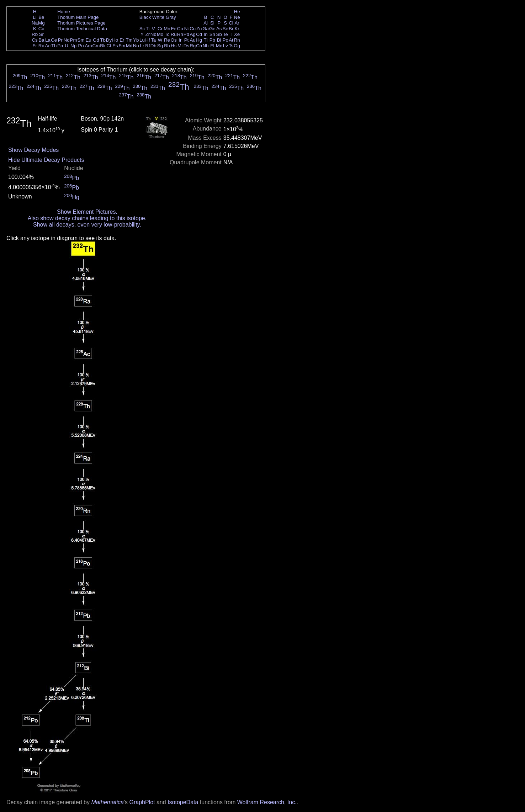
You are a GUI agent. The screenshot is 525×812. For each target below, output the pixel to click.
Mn (167, 29)
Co (180, 29)
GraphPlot (142, 802)
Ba (41, 40)
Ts (231, 46)
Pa (60, 46)
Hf (147, 40)
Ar (237, 23)
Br (231, 29)
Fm (122, 46)
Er (122, 40)
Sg (160, 46)
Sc (142, 29)
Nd (67, 40)
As (219, 29)
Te (226, 34)
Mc (219, 46)
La (48, 40)
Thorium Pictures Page (81, 23)
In (206, 34)
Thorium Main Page (78, 17)
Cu (193, 29)
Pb (212, 40)
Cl (231, 23)
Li (35, 17)
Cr (160, 29)
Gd (96, 40)
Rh (180, 34)
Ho (115, 40)
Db (153, 46)
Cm (96, 46)
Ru (174, 34)
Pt (187, 40)
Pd (186, 34)
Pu (81, 46)
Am (89, 46)
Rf (147, 46)
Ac (48, 46)
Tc (167, 34)
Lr (142, 46)
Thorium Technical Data (82, 29)
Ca (41, 29)
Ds (186, 46)
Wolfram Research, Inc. (267, 802)
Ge (212, 29)
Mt (180, 46)
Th (54, 46)
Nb (153, 34)
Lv (226, 46)
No (136, 46)
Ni (187, 29)
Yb (136, 40)
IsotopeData (183, 802)
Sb (219, 34)
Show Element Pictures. (87, 212)
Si (212, 23)
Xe (237, 34)
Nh (206, 46)
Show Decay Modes (33, 150)
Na (35, 23)
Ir (180, 40)
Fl (212, 46)
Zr (148, 34)
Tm (129, 40)
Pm (74, 40)
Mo (160, 34)
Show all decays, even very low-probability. (87, 225)
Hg (199, 40)
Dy (109, 40)
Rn (237, 40)
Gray (171, 17)
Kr (237, 29)
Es (115, 46)
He (237, 12)
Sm (81, 40)
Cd (199, 34)
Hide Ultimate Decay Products (46, 160)
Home (64, 12)
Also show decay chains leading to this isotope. (87, 218)
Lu (142, 40)
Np (73, 46)
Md (129, 46)
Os (174, 40)
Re (167, 40)
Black (145, 17)
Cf (109, 46)
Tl (206, 40)
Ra (41, 46)
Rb (35, 34)
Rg (193, 46)
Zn (199, 29)
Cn (199, 46)
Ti (148, 29)
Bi (219, 40)
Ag (192, 34)
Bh (167, 46)
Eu (88, 40)
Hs (174, 46)
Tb (103, 40)
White (158, 17)
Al (206, 23)
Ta (153, 40)
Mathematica (107, 802)
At (231, 40)
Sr (41, 34)
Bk (103, 46)
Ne (237, 17)
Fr (35, 46)
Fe (174, 29)
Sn (212, 34)
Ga (206, 29)
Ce (54, 40)
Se (226, 29)
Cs (35, 40)
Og (237, 46)
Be (41, 17)
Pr (60, 40)
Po (226, 40)
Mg (41, 23)
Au (192, 40)
